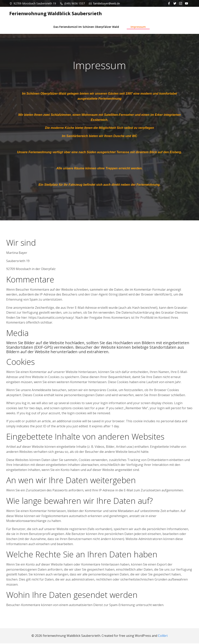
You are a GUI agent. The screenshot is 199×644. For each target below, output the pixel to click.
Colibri (163, 636)
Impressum (138, 27)
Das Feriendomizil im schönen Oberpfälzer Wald (86, 27)
